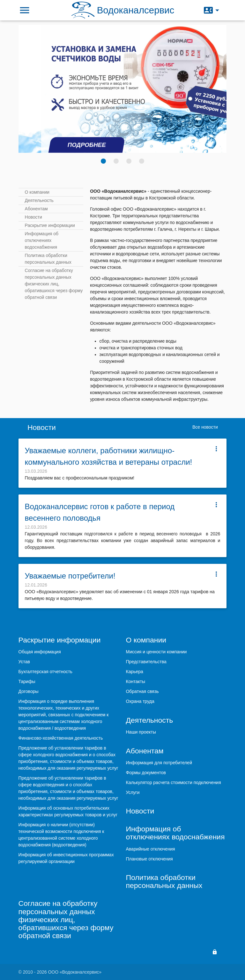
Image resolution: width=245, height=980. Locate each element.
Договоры (29, 691)
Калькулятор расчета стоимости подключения (173, 782)
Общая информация (40, 652)
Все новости (205, 427)
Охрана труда (140, 701)
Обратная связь (142, 691)
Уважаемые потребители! (70, 576)
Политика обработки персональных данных (48, 259)
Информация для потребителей (159, 763)
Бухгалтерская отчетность (45, 672)
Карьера (134, 672)
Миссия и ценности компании (156, 652)
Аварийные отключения (150, 849)
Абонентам (36, 209)
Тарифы (27, 681)
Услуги (133, 792)
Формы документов (146, 773)
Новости (33, 217)
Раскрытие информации (50, 225)
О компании (37, 192)
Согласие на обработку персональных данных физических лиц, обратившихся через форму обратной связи (54, 284)
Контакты (135, 681)
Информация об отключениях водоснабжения (42, 240)
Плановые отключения (149, 859)
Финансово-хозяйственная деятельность (61, 738)
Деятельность (39, 200)
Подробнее (87, 145)
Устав (24, 662)
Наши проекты (141, 732)
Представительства (146, 662)
